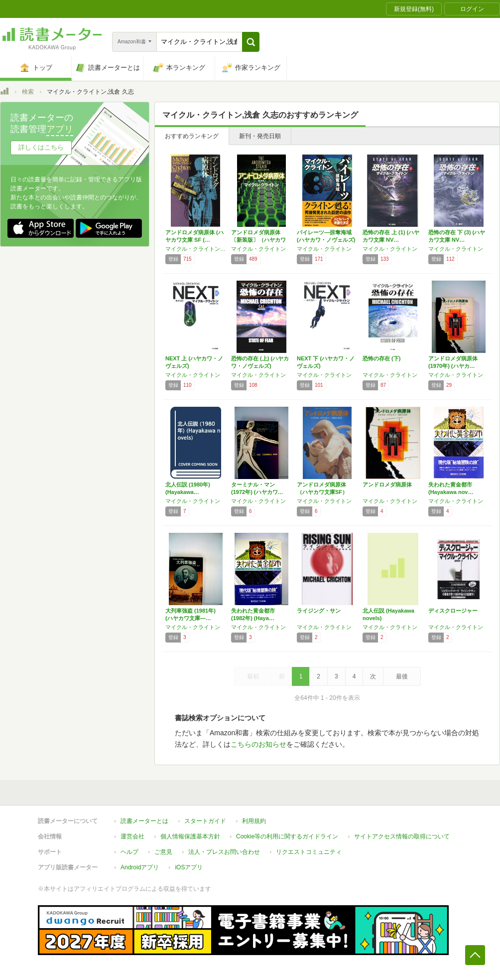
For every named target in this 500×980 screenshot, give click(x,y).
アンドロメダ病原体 (387, 485)
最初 (253, 676)
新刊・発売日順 (260, 136)
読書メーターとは (144, 821)
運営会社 (132, 836)
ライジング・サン (319, 611)
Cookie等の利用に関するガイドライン (287, 836)
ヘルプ (129, 852)
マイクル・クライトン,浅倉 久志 (196, 249)
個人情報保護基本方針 (190, 836)
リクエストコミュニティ (309, 852)
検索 (28, 92)
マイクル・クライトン (258, 249)
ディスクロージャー (453, 611)
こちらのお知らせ (258, 744)
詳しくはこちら (41, 147)
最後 (402, 676)
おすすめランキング (192, 136)
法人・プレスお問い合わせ (224, 852)
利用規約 (254, 821)
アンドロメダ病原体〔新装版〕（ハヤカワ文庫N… (258, 240)
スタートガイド (205, 821)
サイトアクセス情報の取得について (402, 836)
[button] (251, 42)
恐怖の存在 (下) (381, 358)
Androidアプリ (140, 867)
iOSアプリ (189, 867)
